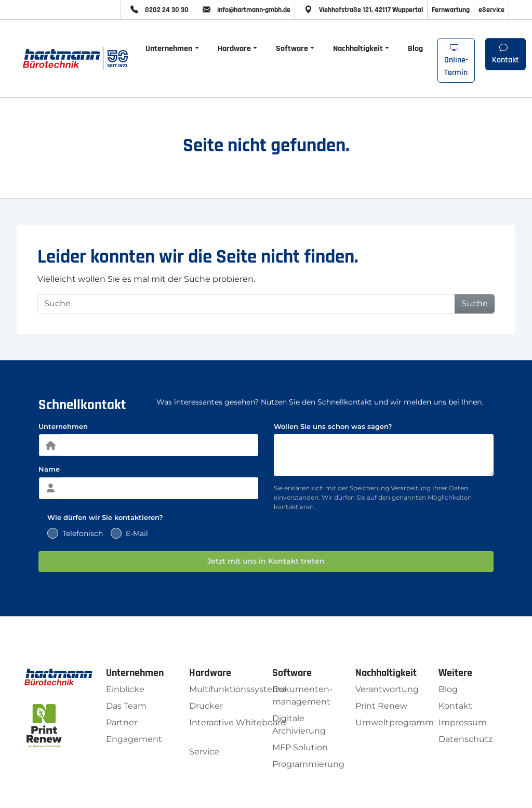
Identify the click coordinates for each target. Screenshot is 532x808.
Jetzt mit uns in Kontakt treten (266, 561)
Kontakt (506, 54)
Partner (122, 722)
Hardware (234, 49)
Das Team (126, 706)
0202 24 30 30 (157, 10)
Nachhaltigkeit (358, 49)
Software (292, 49)
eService (491, 10)
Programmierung (308, 764)
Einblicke (125, 689)
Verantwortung (387, 689)
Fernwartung (451, 10)
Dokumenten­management (302, 695)
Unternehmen (169, 49)
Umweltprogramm (395, 722)
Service (204, 752)
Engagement (134, 739)
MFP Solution (300, 747)
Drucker (206, 706)
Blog (415, 49)
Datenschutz (465, 739)
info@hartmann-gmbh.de (244, 10)
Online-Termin (456, 61)
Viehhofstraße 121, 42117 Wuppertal (361, 10)
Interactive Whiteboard (238, 722)
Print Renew (381, 706)
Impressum (463, 722)
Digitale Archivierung (299, 725)
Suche (475, 303)
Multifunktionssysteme (238, 689)
